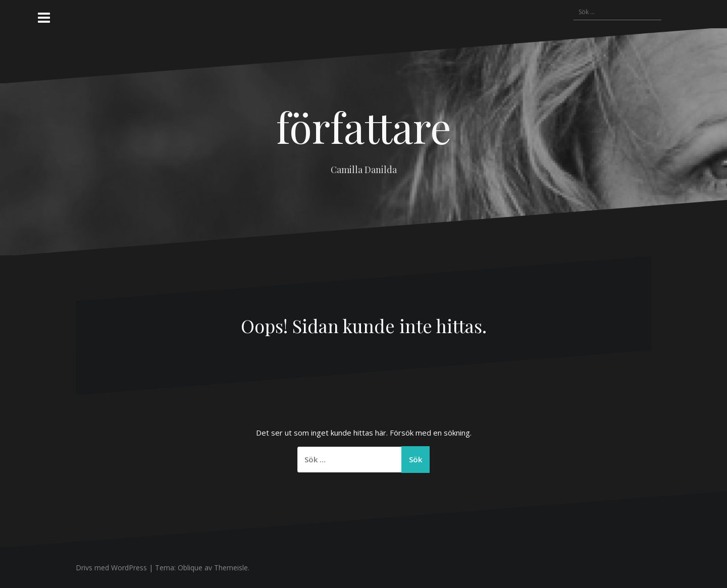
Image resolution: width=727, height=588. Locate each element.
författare (364, 127)
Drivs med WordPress (111, 568)
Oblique (190, 568)
